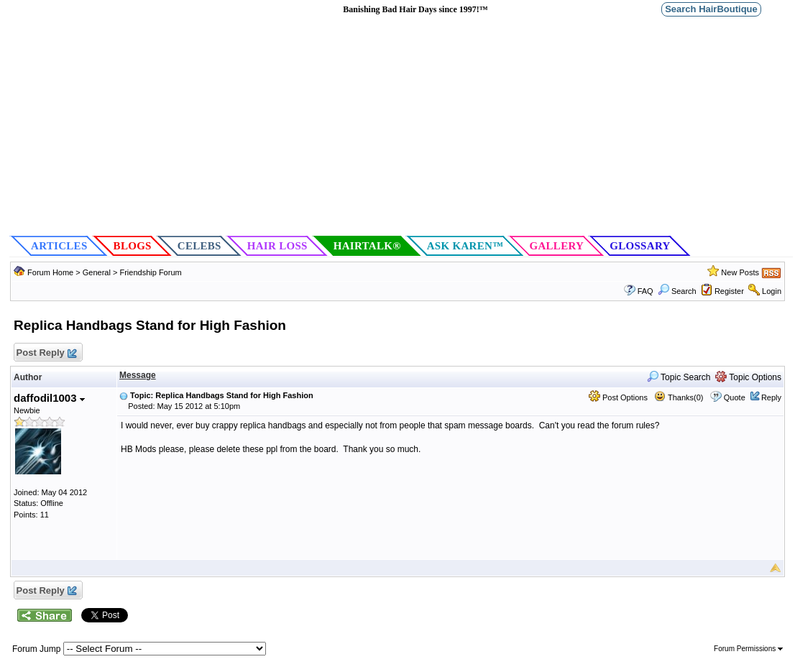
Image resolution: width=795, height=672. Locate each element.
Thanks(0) (679, 397)
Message (138, 375)
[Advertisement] (401, 126)
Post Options (618, 397)
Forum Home (50, 272)
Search (677, 291)
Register (729, 291)
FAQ (645, 291)
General (98, 272)
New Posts (740, 272)
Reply (771, 397)
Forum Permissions (748, 649)
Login (772, 291)
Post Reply (46, 353)
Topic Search (679, 377)
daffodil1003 (49, 398)
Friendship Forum (150, 272)
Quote (735, 397)
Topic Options (748, 377)
